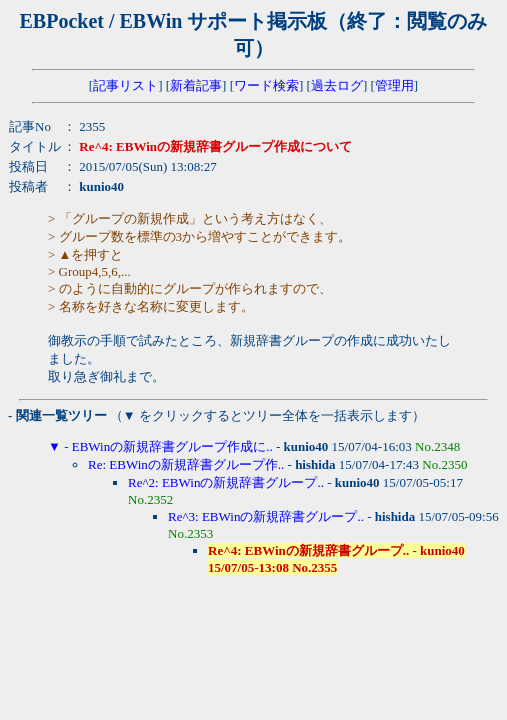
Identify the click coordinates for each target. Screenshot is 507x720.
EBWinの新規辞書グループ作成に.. (172, 446)
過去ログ (337, 85)
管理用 (394, 85)
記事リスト (125, 85)
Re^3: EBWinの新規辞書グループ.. (266, 516)
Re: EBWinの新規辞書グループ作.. (186, 464)
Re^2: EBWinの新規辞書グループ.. (226, 482)
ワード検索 (266, 85)
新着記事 (196, 85)
